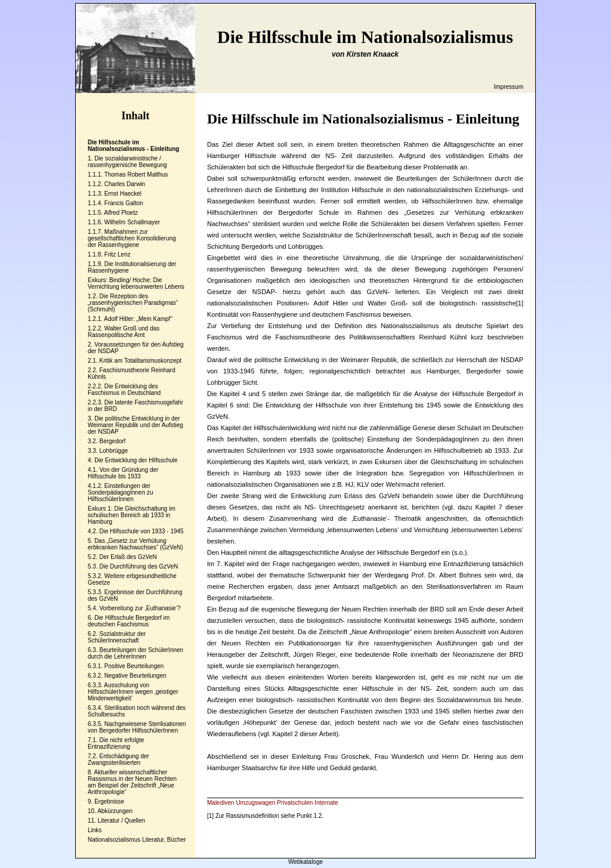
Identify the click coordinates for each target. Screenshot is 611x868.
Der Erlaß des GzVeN (128, 557)
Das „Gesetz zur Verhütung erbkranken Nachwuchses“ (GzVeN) (135, 544)
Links (95, 830)
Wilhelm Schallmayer (132, 222)
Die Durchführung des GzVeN (138, 566)
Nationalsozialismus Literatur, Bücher (137, 840)
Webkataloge (305, 862)
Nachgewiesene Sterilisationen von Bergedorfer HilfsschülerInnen (137, 727)
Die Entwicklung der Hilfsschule (136, 460)
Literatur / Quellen (122, 821)
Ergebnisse (109, 801)
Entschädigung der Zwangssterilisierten (118, 759)
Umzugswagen (255, 803)
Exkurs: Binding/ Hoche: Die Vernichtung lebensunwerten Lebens (136, 283)
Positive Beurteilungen (134, 666)
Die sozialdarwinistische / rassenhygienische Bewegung (127, 162)
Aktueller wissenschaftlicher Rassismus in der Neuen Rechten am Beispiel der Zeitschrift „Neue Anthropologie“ (132, 782)
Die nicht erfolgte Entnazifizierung (116, 743)
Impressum (509, 87)
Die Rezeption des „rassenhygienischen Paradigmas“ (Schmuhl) (133, 303)
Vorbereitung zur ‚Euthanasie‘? (140, 608)
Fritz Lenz (118, 254)
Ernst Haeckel (123, 194)
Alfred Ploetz (121, 213)
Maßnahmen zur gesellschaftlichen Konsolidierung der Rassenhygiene (132, 238)
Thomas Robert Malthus (136, 174)
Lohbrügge (113, 451)
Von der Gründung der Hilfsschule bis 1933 (123, 473)
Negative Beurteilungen (135, 676)
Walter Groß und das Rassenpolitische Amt (124, 332)
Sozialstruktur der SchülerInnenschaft (117, 637)
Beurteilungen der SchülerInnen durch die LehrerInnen (135, 653)
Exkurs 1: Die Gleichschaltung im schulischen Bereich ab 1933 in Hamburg (132, 515)
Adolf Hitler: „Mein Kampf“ (138, 319)
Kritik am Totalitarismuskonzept (140, 361)
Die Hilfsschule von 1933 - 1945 (141, 531)
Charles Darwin (125, 184)
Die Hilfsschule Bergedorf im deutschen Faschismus (129, 621)
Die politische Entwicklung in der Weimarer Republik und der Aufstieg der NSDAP (135, 425)
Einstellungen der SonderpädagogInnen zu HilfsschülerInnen (121, 492)
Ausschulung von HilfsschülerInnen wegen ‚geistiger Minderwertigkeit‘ (133, 692)
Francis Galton (124, 203)
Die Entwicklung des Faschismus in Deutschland (124, 390)
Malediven (221, 803)
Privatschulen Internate (307, 803)
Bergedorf (112, 441)
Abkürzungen (115, 811)
